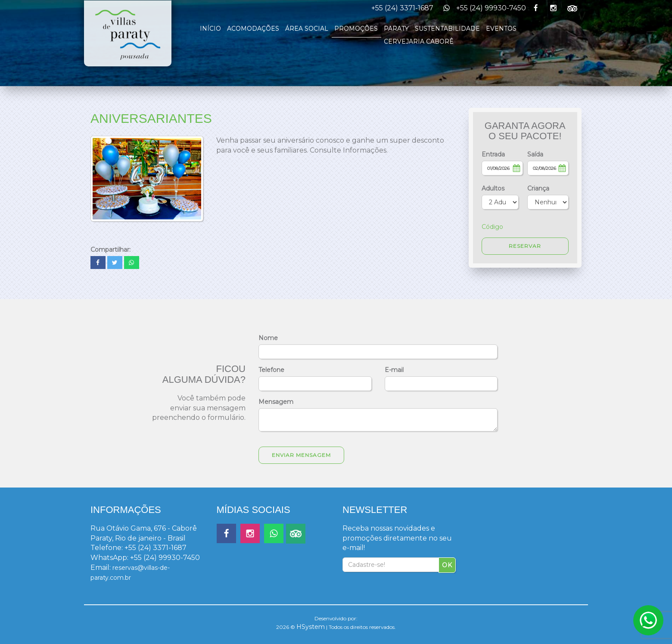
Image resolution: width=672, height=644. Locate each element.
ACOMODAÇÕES (253, 28)
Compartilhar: (110, 250)
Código (492, 227)
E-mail (394, 370)
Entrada (493, 154)
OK (447, 565)
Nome (268, 338)
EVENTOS (501, 28)
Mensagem (276, 402)
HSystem (311, 627)
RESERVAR (525, 246)
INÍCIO (210, 28)
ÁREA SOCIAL (307, 28)
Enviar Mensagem (301, 455)
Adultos (493, 188)
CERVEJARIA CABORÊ (419, 41)
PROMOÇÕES (356, 28)
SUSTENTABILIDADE (447, 28)
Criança (538, 188)
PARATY (396, 28)
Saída (535, 154)
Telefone (271, 370)
